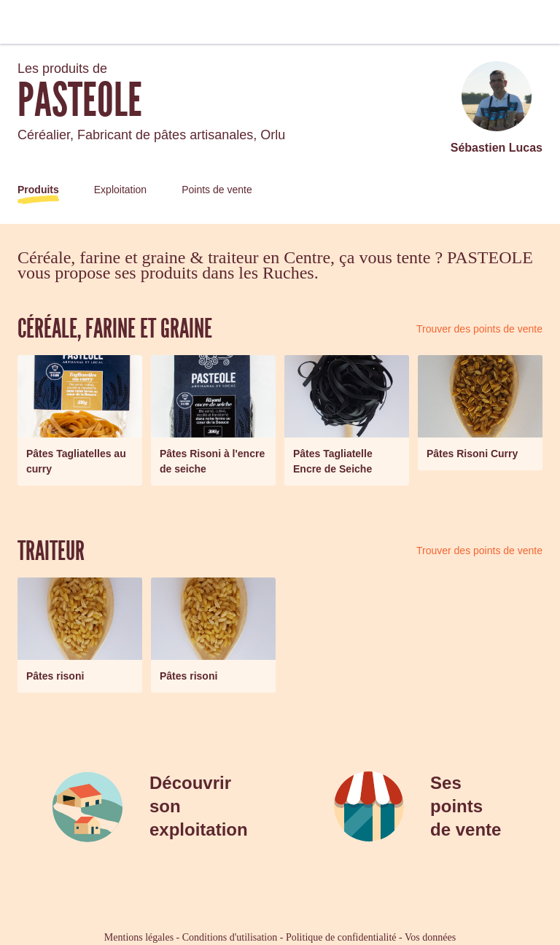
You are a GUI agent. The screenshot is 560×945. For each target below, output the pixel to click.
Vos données (430, 937)
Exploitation (120, 190)
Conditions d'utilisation (230, 937)
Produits (38, 190)
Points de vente (217, 190)
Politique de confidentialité (341, 937)
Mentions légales (139, 937)
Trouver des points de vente (479, 329)
